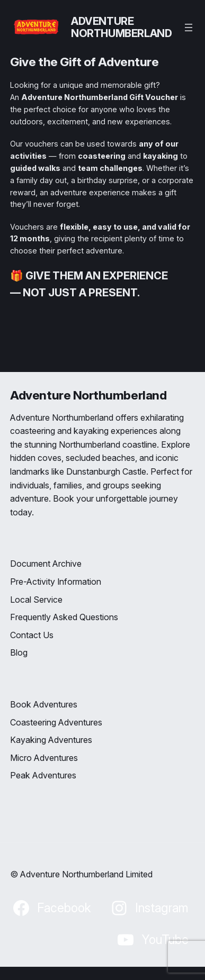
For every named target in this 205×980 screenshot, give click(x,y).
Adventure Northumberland (121, 27)
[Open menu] (189, 28)
